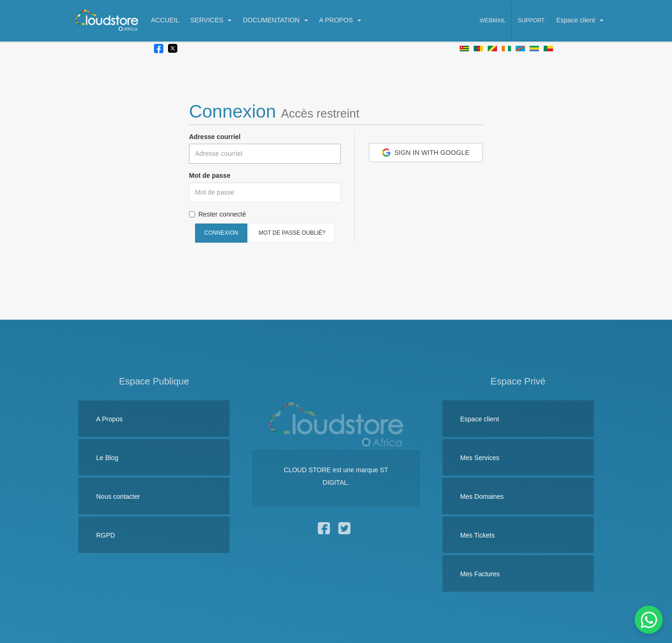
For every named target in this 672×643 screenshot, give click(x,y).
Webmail (493, 21)
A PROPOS (340, 20)
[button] (426, 153)
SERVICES (211, 20)
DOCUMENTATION (275, 20)
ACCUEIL (165, 20)
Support (531, 21)
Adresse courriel (215, 137)
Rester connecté (217, 214)
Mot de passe (210, 175)
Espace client (580, 20)
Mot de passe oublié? (292, 233)
